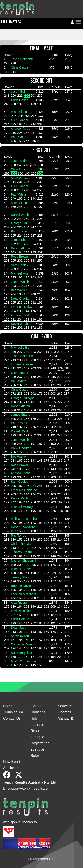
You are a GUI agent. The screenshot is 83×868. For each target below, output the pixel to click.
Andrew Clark (20, 315)
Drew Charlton (21, 298)
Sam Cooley (19, 265)
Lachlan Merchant (23, 594)
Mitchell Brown (21, 569)
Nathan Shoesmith (24, 561)
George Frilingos (23, 223)
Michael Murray (22, 273)
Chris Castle (19, 67)
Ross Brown (19, 257)
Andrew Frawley (22, 129)
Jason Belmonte (22, 59)
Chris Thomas (21, 544)
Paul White (19, 137)
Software (65, 706)
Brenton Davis (21, 586)
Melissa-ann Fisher (24, 519)
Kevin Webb (19, 324)
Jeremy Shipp (21, 577)
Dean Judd (19, 628)
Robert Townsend (23, 527)
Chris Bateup (20, 619)
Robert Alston (20, 248)
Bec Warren (19, 290)
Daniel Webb (20, 215)
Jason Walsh (20, 282)
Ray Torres (18, 536)
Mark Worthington (23, 661)
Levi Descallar (21, 611)
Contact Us (12, 718)
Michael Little (20, 112)
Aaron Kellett (20, 636)
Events (36, 706)
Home (8, 706)
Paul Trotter (19, 231)
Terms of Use (14, 712)
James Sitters (20, 240)
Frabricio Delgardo (24, 307)
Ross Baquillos (21, 653)
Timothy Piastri (21, 552)
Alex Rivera (19, 603)
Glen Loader (20, 120)
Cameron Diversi (23, 644)
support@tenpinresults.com (29, 788)
